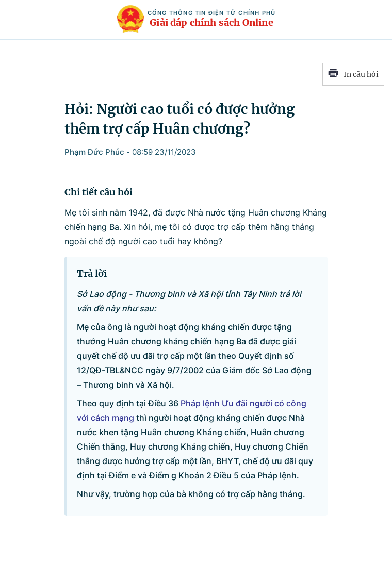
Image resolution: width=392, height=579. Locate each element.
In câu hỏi (353, 74)
